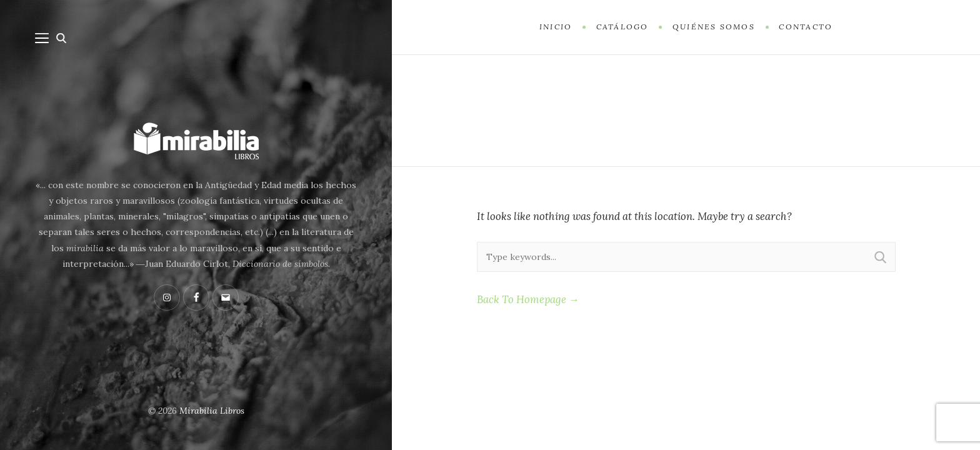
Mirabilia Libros (212, 411)
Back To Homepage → (528, 299)
